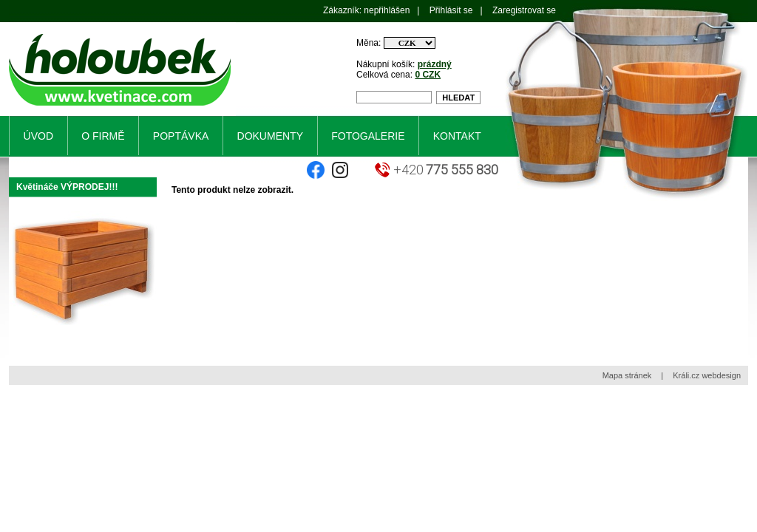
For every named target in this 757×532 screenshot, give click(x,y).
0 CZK (428, 75)
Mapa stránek (627, 375)
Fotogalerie (368, 136)
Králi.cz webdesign (707, 375)
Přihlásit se (451, 10)
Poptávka (181, 136)
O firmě (103, 136)
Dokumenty (270, 136)
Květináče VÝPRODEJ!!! (67, 187)
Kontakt (457, 136)
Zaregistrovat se (524, 10)
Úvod (38, 136)
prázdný (435, 64)
